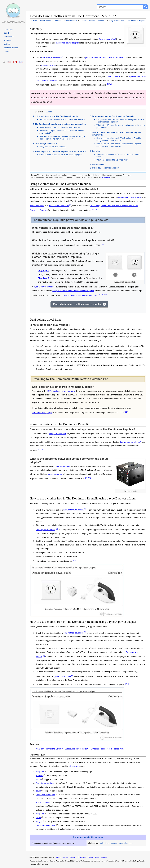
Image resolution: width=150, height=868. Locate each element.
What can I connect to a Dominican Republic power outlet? (62, 749)
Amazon (39, 776)
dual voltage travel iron (51, 57)
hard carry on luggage (42, 413)
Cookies (73, 857)
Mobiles (7, 44)
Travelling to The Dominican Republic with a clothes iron (61, 151)
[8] (103, 244)
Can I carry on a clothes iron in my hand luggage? (60, 155)
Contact (65, 857)
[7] (108, 84)
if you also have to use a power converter (79, 295)
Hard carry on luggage (46, 825)
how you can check (108, 39)
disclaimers (105, 177)
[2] (63, 57)
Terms (97, 857)
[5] (72, 676)
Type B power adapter (44, 287)
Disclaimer (82, 857)
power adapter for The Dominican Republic (104, 57)
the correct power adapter (67, 43)
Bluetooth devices (11, 48)
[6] (44, 656)
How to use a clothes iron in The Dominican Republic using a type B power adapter (119, 139)
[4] (100, 294)
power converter (48, 65)
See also (96, 151)
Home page (8, 29)
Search (6, 33)
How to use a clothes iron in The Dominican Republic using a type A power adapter (119, 145)
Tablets (6, 51)
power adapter (64, 466)
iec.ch (38, 779)
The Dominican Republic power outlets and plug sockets (61, 124)
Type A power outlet (62, 676)
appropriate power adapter (130, 197)
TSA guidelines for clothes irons (61, 391)
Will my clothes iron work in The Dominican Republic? (62, 119)
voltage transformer (57, 434)
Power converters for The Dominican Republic (113, 116)
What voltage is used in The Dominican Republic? (60, 127)
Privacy (90, 857)
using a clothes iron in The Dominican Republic (73, 291)
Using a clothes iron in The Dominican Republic (57, 116)
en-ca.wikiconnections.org (45, 857)
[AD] (111, 84)
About (58, 857)
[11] (124, 412)
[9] (102, 294)
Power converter (43, 802)
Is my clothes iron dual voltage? (53, 147)
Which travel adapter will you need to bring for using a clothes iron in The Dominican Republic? (62, 138)
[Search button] (146, 7)
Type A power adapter (45, 795)
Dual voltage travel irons (46, 143)
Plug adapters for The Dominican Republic (77, 304)
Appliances (8, 40)
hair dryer (114, 843)
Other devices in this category (106, 168)
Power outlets (9, 37)
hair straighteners (126, 843)
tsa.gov (39, 821)
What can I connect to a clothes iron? (112, 160)
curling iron (104, 843)
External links (98, 165)
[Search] (120, 7)
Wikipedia (40, 772)
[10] (121, 412)
